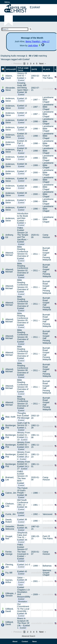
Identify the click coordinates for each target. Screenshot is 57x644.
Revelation (23, 602)
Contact (25, 641)
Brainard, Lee (10, 478)
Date (34, 69)
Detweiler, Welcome (10, 528)
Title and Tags (23, 69)
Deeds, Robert (9, 521)
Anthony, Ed (9, 236)
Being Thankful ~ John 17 (38, 41)
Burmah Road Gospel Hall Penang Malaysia (47, 254)
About (15, 641)
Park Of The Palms (48, 77)
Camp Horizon (46, 236)
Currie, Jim (11, 514)
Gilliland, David (9, 610)
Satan (21, 585)
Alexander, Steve (10, 89)
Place (47, 69)
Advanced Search (28, 636)
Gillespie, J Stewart (11, 594)
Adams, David (9, 77)
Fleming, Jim (9, 566)
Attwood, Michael (9, 254)
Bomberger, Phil (11, 427)
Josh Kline (33, 46)
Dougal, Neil (9, 537)
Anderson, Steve (10, 100)
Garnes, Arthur (9, 581)
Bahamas (47, 566)
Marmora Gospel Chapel (47, 573)
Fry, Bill (9, 573)
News (35, 641)
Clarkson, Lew (10, 505)
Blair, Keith (10, 417)
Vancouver (48, 514)
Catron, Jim (11, 493)
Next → (43, 64)
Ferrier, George (9, 553)
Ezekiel (21, 80)
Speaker (11, 69)
